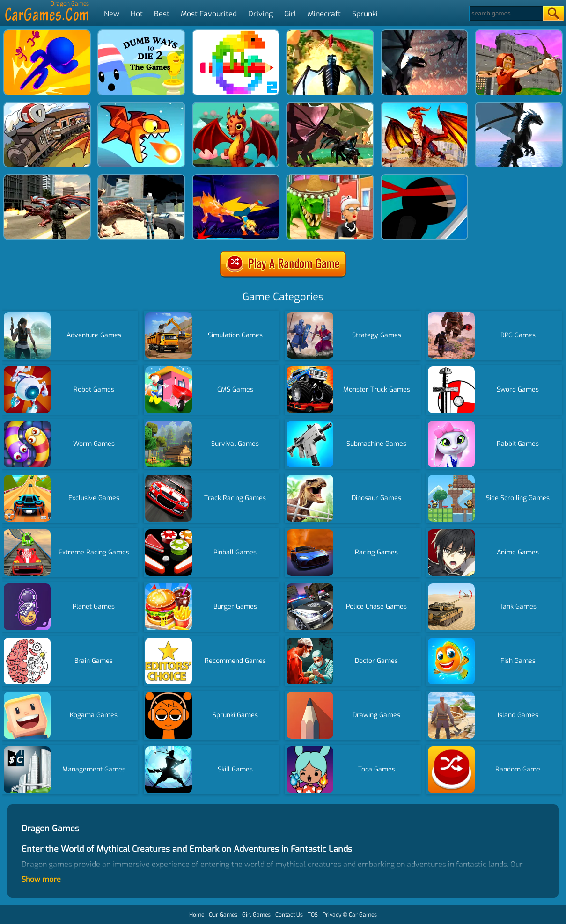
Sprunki (365, 14)
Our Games (223, 915)
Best (162, 14)
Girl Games (256, 915)
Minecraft (324, 14)
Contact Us (289, 915)
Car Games (363, 915)
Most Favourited (209, 14)
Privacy (332, 915)
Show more (41, 879)
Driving (261, 14)
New (112, 14)
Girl (290, 14)
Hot (137, 14)
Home (197, 915)
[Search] (505, 13)
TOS (313, 915)
